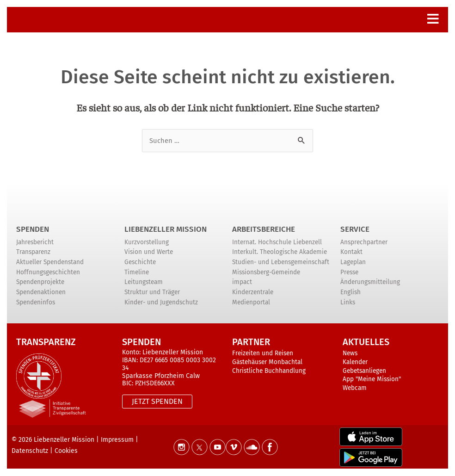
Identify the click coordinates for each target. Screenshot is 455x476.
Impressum (117, 440)
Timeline (137, 272)
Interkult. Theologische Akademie (280, 252)
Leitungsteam (144, 282)
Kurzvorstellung (147, 242)
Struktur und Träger (152, 292)
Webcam (355, 388)
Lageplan (353, 262)
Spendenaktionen (41, 292)
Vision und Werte (149, 252)
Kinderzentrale (253, 292)
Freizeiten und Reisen (263, 354)
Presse (349, 272)
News (350, 354)
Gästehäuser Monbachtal (267, 362)
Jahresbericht (35, 242)
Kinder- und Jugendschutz (161, 302)
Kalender (355, 362)
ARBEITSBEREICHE (264, 229)
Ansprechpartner (364, 242)
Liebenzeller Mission (166, 229)
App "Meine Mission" (372, 380)
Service (355, 229)
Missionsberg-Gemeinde (266, 272)
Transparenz (33, 252)
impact (242, 282)
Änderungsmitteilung (370, 282)
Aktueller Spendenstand (50, 262)
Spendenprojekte (40, 282)
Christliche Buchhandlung (269, 371)
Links (348, 302)
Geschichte (140, 262)
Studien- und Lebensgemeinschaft (281, 262)
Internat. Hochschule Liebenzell (277, 242)
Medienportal (251, 302)
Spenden (33, 229)
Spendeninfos (36, 302)
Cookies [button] (66, 451)
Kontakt (351, 252)
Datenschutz (30, 451)
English (350, 292)
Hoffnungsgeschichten (48, 272)
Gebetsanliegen (364, 371)
